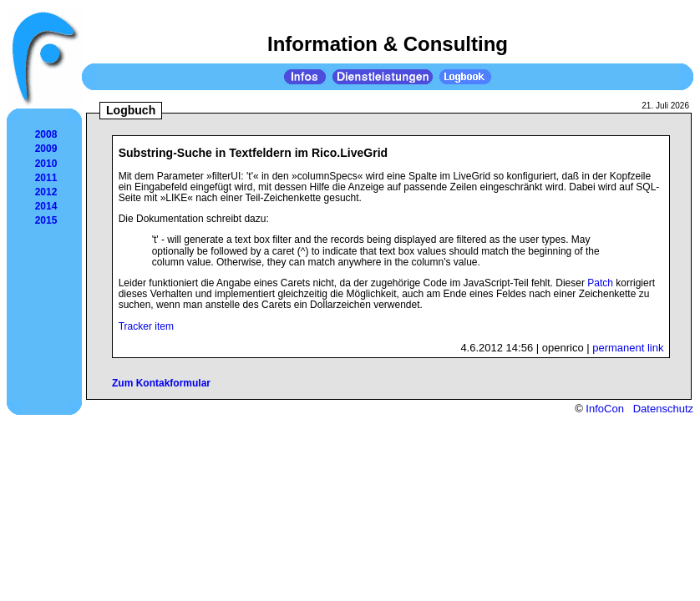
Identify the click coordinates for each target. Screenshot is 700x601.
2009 (46, 149)
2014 (46, 206)
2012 (46, 192)
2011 (46, 178)
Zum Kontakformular (161, 383)
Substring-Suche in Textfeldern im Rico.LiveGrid (254, 153)
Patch (600, 283)
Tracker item (146, 326)
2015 (46, 220)
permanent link (628, 348)
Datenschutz (663, 409)
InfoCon (605, 409)
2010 (46, 164)
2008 (46, 134)
